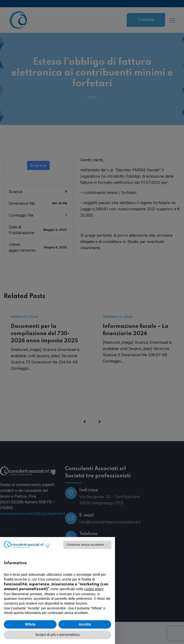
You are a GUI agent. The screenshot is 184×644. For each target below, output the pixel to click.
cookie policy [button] (94, 589)
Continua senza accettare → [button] (87, 545)
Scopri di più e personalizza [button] (57, 635)
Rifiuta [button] (30, 624)
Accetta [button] (85, 624)
